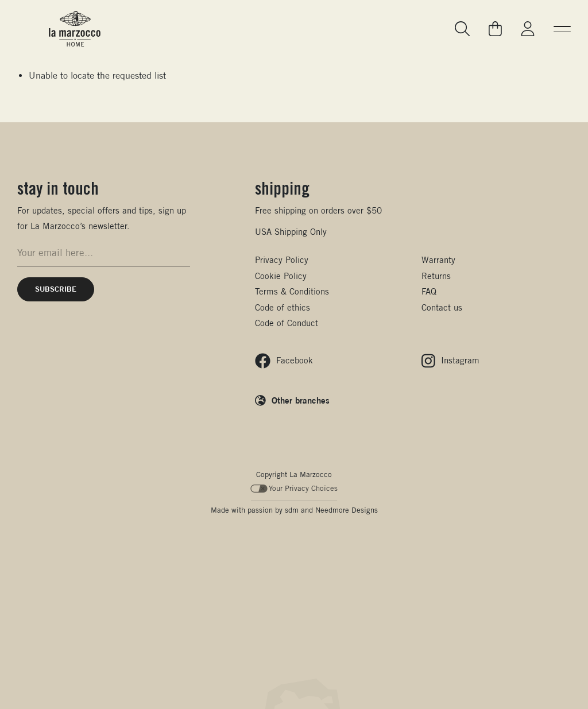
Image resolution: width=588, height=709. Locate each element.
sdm (292, 510)
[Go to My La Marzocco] (528, 29)
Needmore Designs (347, 510)
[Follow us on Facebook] (284, 361)
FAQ (429, 291)
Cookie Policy (281, 276)
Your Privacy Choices (294, 488)
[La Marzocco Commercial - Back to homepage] (75, 29)
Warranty (438, 260)
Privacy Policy (282, 260)
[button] (562, 29)
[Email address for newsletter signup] (104, 253)
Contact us (442, 307)
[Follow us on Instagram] (450, 361)
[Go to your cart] (495, 29)
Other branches (301, 400)
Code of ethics (283, 307)
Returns (436, 276)
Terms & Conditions (292, 291)
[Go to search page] (463, 29)
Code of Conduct (287, 323)
